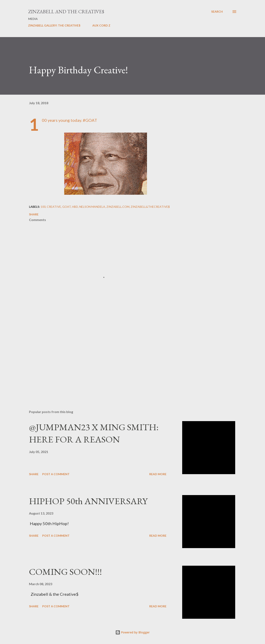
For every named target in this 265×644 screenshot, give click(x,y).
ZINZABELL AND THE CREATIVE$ (66, 11)
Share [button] (34, 214)
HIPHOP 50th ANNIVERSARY (88, 501)
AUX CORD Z (101, 25)
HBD (75, 207)
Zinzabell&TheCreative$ (150, 207)
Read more (158, 474)
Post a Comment (56, 474)
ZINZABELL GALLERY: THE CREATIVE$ (54, 25)
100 (43, 207)
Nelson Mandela (92, 207)
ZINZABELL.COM (118, 207)
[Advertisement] (99, 358)
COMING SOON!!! (65, 572)
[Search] (217, 12)
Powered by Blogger (132, 632)
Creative (54, 207)
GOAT (67, 207)
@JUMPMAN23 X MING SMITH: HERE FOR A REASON (94, 433)
